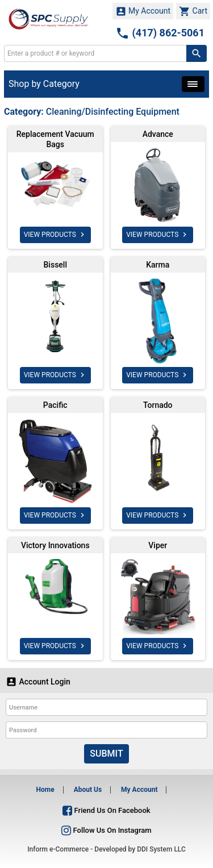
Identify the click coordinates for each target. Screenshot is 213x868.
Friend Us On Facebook (106, 810)
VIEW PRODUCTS (55, 235)
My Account (143, 11)
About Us (88, 790)
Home (45, 790)
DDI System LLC (161, 849)
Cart (193, 11)
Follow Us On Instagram (106, 830)
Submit (106, 754)
